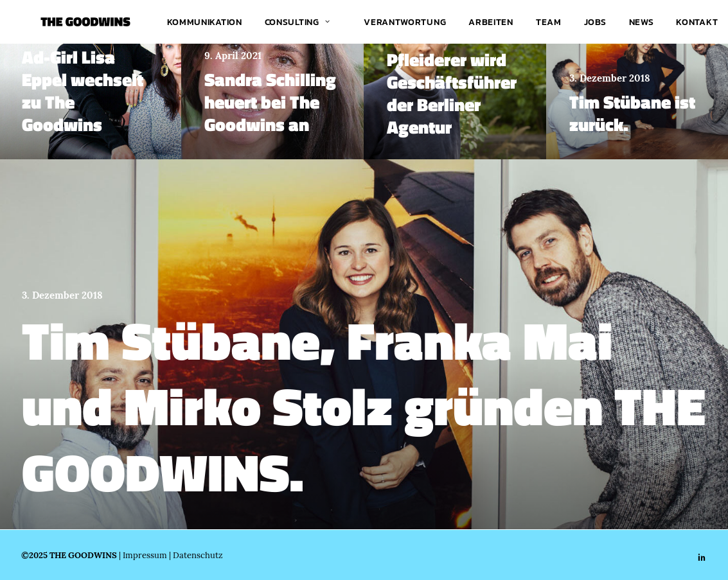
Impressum (145, 555)
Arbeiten (491, 22)
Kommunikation (205, 22)
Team (549, 22)
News (642, 22)
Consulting (297, 22)
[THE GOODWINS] (66, 22)
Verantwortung (405, 22)
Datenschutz (198, 555)
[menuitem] (205, 22)
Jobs (595, 22)
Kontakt (697, 22)
